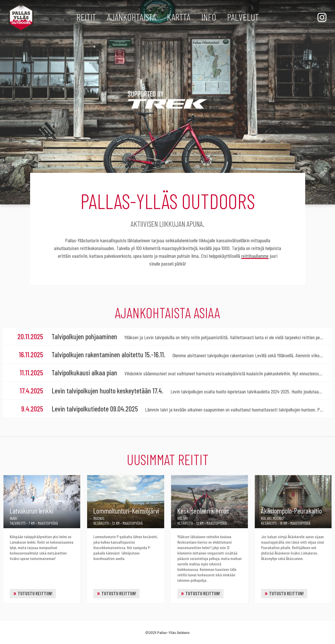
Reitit (86, 17)
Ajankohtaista (131, 17)
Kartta (179, 17)
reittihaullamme (255, 256)
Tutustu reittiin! (33, 593)
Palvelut (243, 17)
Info (209, 17)
